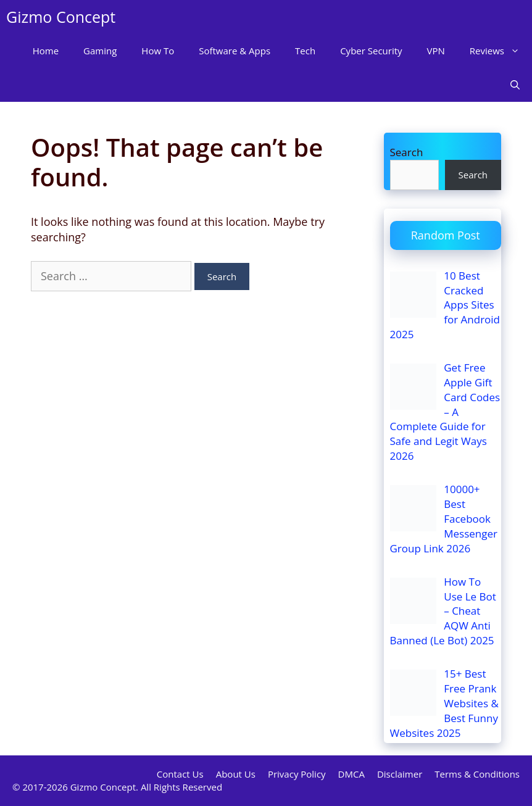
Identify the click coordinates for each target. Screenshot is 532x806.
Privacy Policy (297, 774)
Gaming (100, 51)
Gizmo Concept (61, 17)
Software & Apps (235, 51)
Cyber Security (371, 51)
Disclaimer (400, 774)
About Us (236, 774)
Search (407, 152)
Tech (305, 51)
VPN (436, 51)
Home (46, 51)
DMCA (351, 774)
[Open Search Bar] (515, 85)
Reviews (501, 51)
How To (158, 51)
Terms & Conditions (477, 774)
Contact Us (180, 774)
